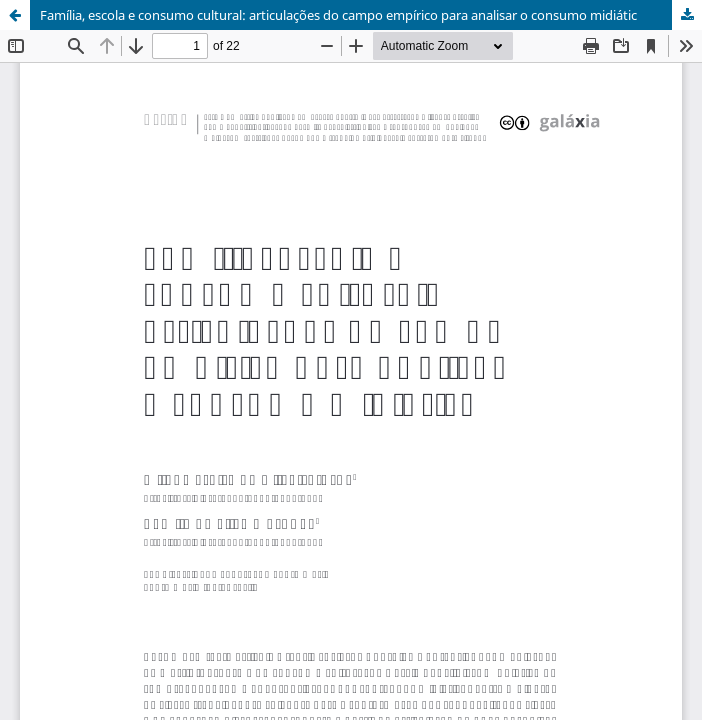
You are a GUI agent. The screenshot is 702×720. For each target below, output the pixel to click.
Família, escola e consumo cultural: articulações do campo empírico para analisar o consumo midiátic (338, 15)
